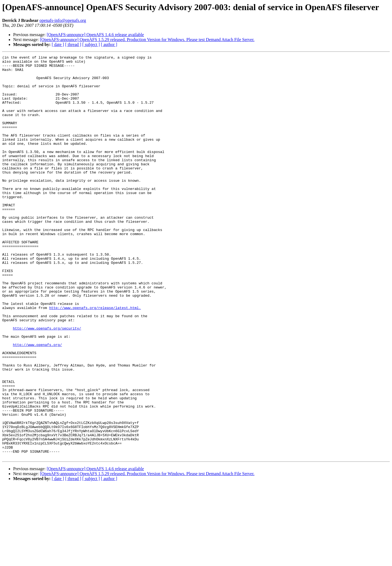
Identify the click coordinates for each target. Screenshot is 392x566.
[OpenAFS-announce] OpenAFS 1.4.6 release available (95, 35)
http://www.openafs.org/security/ (47, 383)
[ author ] (109, 44)
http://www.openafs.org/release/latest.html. (95, 359)
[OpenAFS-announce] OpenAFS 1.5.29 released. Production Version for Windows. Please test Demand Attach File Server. (147, 40)
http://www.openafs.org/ (37, 403)
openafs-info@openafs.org (63, 20)
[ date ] (58, 44)
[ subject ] (91, 44)
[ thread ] (73, 44)
